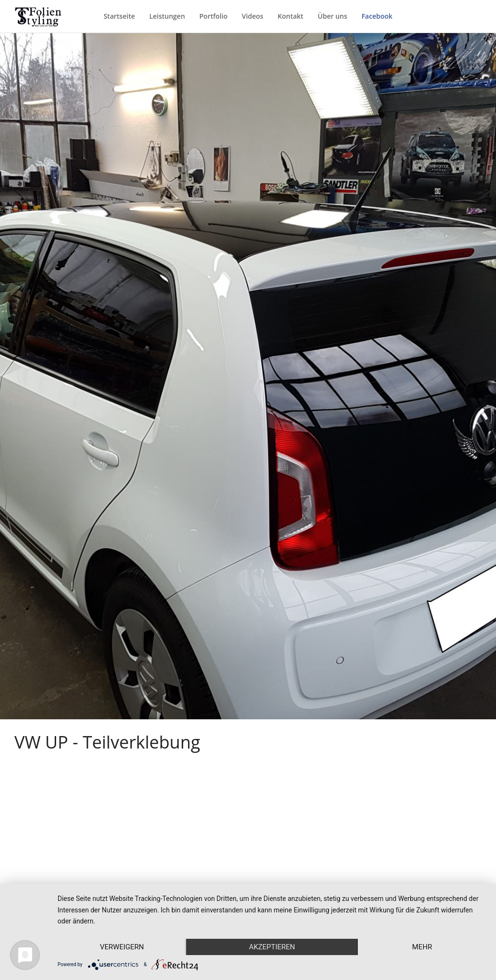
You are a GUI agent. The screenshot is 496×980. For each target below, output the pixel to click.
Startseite (119, 16)
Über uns (332, 16)
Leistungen (167, 16)
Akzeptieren (272, 947)
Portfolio (213, 16)
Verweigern (122, 947)
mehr (422, 947)
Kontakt (291, 16)
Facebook (377, 16)
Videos (253, 16)
